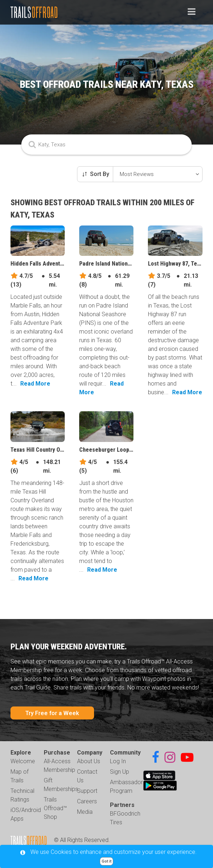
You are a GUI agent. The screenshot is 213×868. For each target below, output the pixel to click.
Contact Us (87, 776)
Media (85, 812)
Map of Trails (20, 776)
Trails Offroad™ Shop (55, 808)
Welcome (23, 761)
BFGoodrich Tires (125, 818)
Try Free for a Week (52, 713)
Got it (107, 861)
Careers (87, 801)
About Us (89, 761)
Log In (118, 761)
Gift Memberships (61, 785)
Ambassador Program (126, 787)
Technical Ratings (22, 795)
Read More (35, 384)
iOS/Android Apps (26, 814)
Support (87, 791)
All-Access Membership (59, 766)
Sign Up (120, 772)
